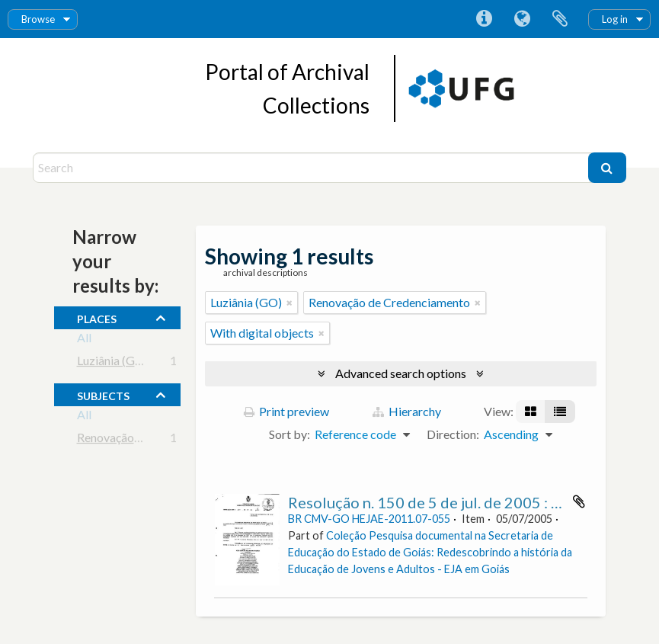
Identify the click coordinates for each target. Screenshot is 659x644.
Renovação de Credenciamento (158, 440)
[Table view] (560, 412)
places (97, 317)
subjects (103, 394)
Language (522, 19)
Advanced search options (401, 373)
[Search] (312, 168)
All (84, 340)
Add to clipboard (579, 501)
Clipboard (560, 19)
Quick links (484, 19)
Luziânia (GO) (113, 363)
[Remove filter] (290, 303)
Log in (615, 19)
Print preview (286, 411)
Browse (38, 19)
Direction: (453, 434)
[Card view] (531, 412)
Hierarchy (407, 411)
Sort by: (290, 434)
